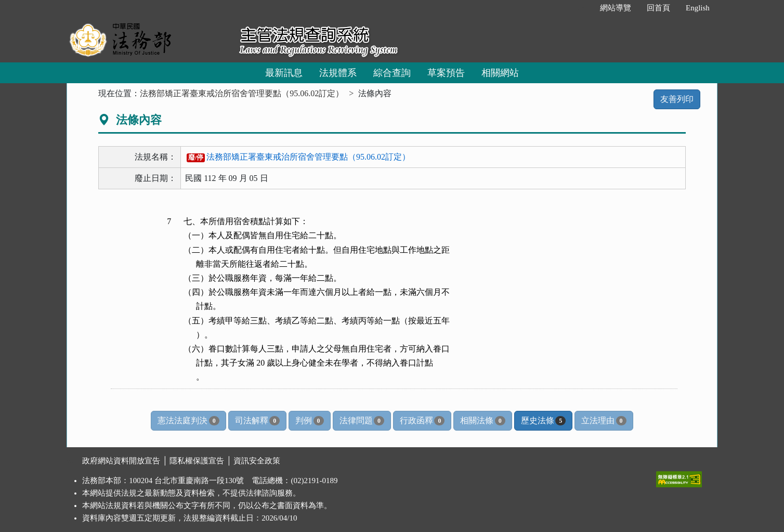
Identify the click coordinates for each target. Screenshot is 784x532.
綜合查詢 (392, 73)
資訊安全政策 (257, 461)
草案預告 (446, 73)
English (698, 8)
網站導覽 (616, 8)
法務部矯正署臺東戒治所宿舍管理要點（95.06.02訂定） (242, 93)
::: (581, 8)
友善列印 (677, 99)
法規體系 (338, 73)
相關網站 (500, 73)
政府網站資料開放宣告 (121, 461)
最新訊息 (284, 73)
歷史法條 (543, 421)
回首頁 (658, 8)
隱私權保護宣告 (197, 461)
